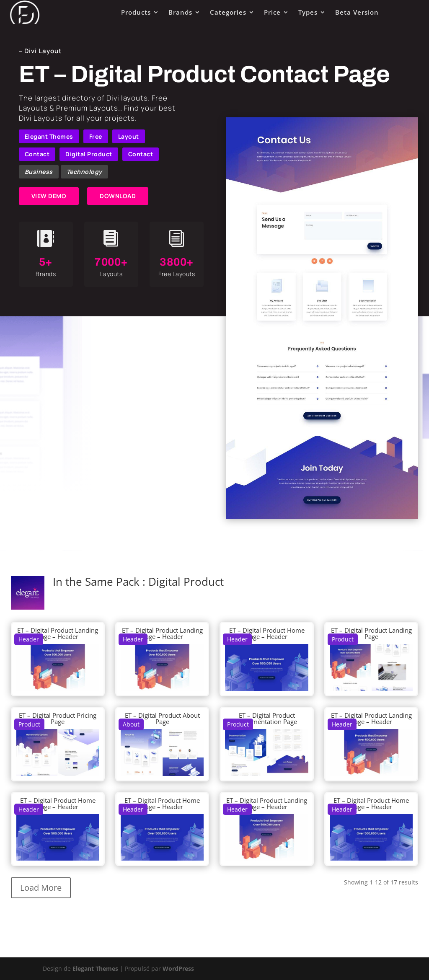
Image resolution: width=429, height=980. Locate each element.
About (131, 724)
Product (343, 639)
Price (272, 12)
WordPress (178, 968)
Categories (228, 12)
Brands (180, 12)
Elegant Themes (49, 136)
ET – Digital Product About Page (162, 718)
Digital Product (89, 154)
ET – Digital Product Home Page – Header (267, 633)
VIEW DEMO (49, 196)
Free (96, 136)
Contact (37, 154)
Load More (41, 888)
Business (39, 172)
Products (136, 12)
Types (308, 12)
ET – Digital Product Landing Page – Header (58, 633)
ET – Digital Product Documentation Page (267, 718)
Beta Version (357, 12)
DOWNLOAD (118, 196)
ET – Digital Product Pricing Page (58, 718)
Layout (129, 136)
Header (29, 639)
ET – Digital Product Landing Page (371, 633)
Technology (84, 172)
